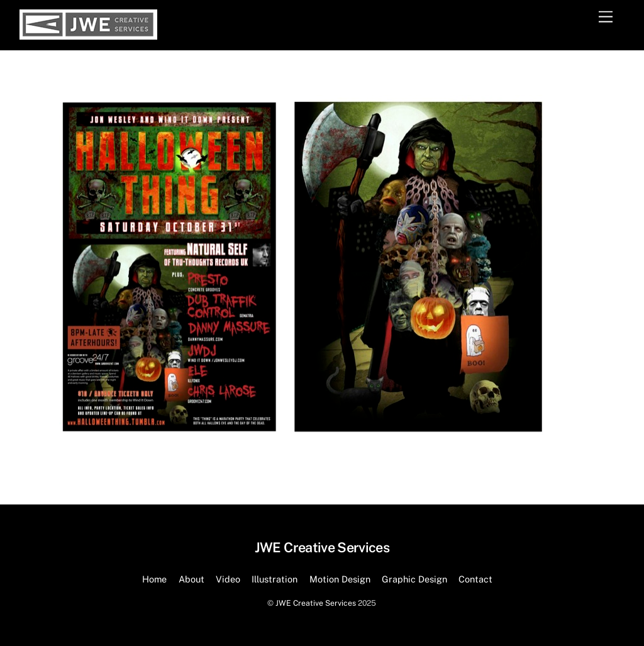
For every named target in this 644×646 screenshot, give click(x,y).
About (192, 579)
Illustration (275, 579)
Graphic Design (414, 579)
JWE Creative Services (316, 603)
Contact (475, 579)
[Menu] (606, 17)
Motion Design (340, 579)
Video (228, 579)
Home (154, 579)
